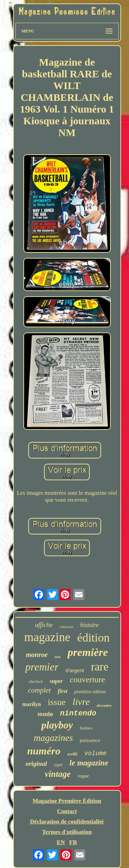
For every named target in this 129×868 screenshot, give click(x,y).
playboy (57, 725)
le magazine (89, 763)
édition (93, 638)
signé (58, 765)
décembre (104, 705)
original (36, 764)
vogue (83, 776)
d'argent (75, 670)
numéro (44, 751)
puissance (90, 740)
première (88, 652)
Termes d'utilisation (67, 832)
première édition (90, 692)
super (56, 681)
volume (95, 753)
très (58, 657)
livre (81, 702)
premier (42, 667)
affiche (44, 625)
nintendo (78, 713)
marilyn (32, 704)
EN (61, 842)
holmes (86, 728)
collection (66, 627)
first (63, 691)
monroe (37, 655)
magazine (47, 637)
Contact (67, 811)
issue (57, 702)
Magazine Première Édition (67, 801)
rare (100, 667)
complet (39, 690)
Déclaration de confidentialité (67, 822)
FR (73, 842)
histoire (89, 625)
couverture (88, 679)
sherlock (36, 682)
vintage (58, 774)
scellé (73, 754)
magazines (53, 738)
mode (45, 714)
